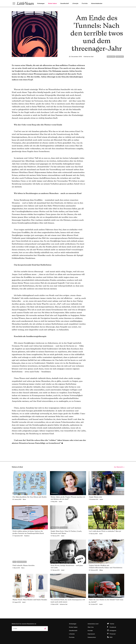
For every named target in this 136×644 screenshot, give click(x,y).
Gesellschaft (65, 3)
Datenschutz (92, 637)
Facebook (113, 627)
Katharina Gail (89, 57)
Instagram (113, 631)
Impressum (91, 634)
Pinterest (113, 634)
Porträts (85, 3)
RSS (111, 637)
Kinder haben (52, 3)
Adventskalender (97, 3)
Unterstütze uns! (93, 624)
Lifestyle (75, 3)
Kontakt (90, 631)
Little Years (25, 3)
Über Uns (91, 627)
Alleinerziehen (111, 57)
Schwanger (41, 3)
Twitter (112, 624)
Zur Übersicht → (119, 467)
